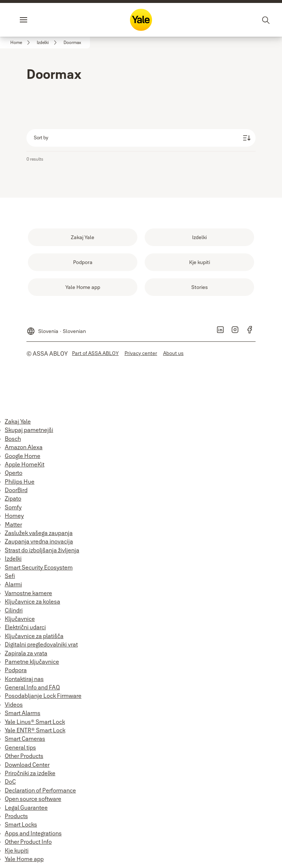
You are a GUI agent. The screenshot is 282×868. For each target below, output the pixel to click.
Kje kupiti (17, 850)
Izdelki (13, 558)
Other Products (24, 756)
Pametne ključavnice (32, 662)
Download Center (27, 765)
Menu (36, 20)
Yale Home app (24, 859)
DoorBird (16, 490)
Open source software (33, 799)
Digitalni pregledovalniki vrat (41, 644)
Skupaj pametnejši (29, 430)
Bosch (13, 439)
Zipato (13, 498)
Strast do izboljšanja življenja (42, 550)
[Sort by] (141, 138)
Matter (13, 524)
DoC (10, 781)
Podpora (16, 670)
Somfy (13, 507)
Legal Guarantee (26, 807)
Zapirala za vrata (26, 653)
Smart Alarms (23, 713)
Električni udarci (25, 627)
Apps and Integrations (33, 833)
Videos (14, 704)
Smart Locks (21, 824)
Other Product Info (28, 842)
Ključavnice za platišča (34, 636)
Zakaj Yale (18, 421)
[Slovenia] (56, 328)
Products (16, 816)
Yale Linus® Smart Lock (35, 722)
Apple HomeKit (25, 464)
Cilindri (14, 610)
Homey (14, 516)
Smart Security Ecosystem (39, 567)
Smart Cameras (25, 739)
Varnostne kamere (28, 593)
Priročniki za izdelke (30, 773)
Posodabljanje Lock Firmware (43, 696)
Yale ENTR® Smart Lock (35, 730)
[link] (21, 43)
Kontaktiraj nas (24, 679)
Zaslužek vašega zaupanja (39, 533)
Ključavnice (20, 619)
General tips (20, 747)
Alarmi (13, 584)
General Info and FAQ (32, 687)
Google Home (23, 456)
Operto (14, 473)
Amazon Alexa (24, 447)
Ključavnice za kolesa (32, 601)
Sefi (10, 576)
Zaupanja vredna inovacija (39, 541)
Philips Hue (20, 481)
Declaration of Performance (40, 790)
